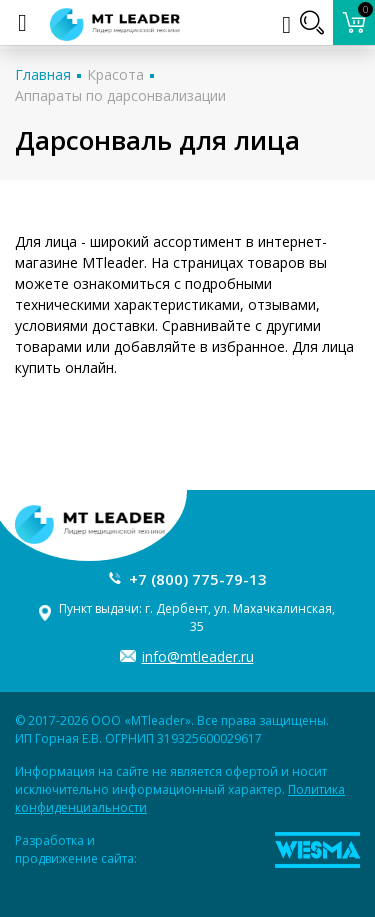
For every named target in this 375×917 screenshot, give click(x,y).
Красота (115, 74)
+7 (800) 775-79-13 (198, 579)
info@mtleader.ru (198, 656)
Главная (43, 74)
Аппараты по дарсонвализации (120, 95)
